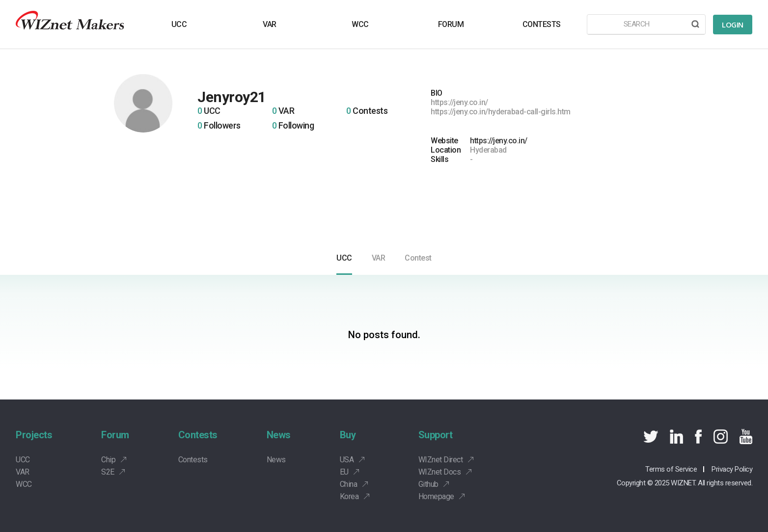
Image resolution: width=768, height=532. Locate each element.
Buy (348, 435)
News (279, 435)
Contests (198, 435)
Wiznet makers (70, 24)
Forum (115, 435)
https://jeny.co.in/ (499, 141)
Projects (34, 435)
